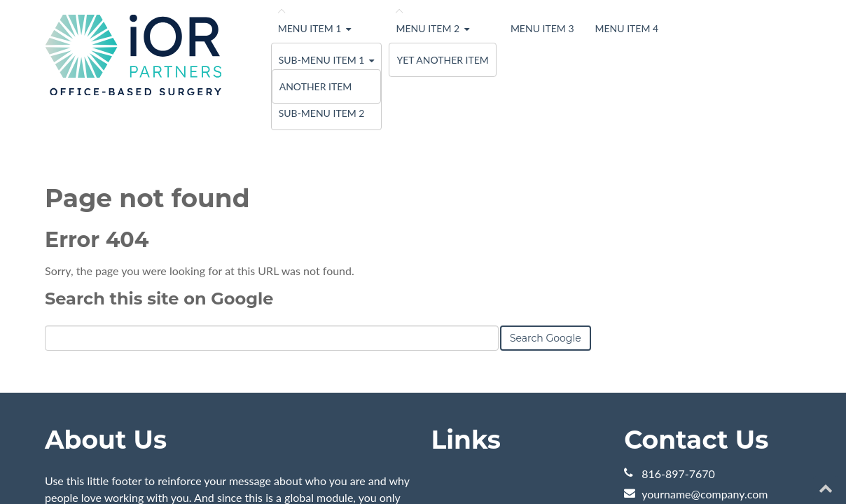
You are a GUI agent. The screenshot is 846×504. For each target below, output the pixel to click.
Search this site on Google (159, 161)
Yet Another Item (442, 60)
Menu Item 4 (627, 28)
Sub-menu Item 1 (322, 60)
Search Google (546, 201)
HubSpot (202, 467)
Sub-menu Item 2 (322, 113)
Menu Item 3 (542, 28)
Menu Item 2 (428, 28)
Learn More (73, 401)
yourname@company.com (705, 357)
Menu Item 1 (310, 28)
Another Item (316, 86)
